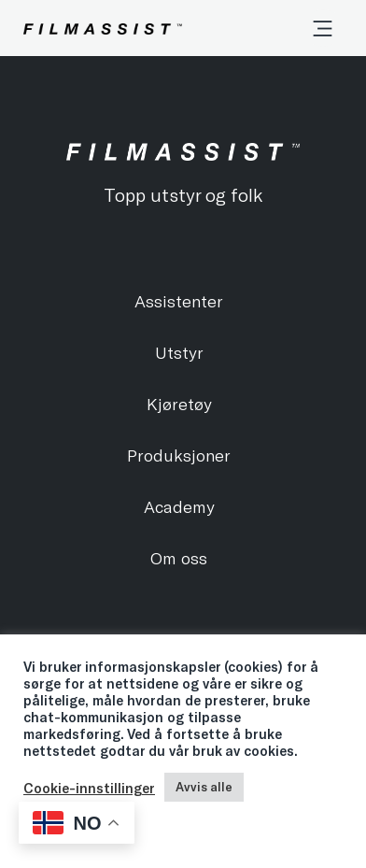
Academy (179, 506)
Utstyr (179, 352)
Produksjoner (179, 455)
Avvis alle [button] (204, 787)
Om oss (179, 558)
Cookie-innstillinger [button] (89, 788)
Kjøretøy (179, 404)
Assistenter (179, 301)
